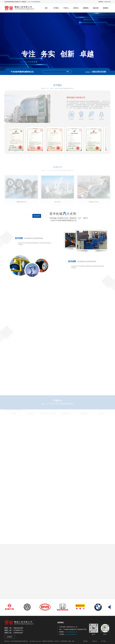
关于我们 (56, 8)
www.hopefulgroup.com (71, 632)
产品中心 (66, 8)
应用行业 (76, 8)
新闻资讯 (86, 8)
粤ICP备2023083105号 (35, 641)
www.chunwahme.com (71, 634)
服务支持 (96, 8)
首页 (46, 8)
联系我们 (106, 8)
